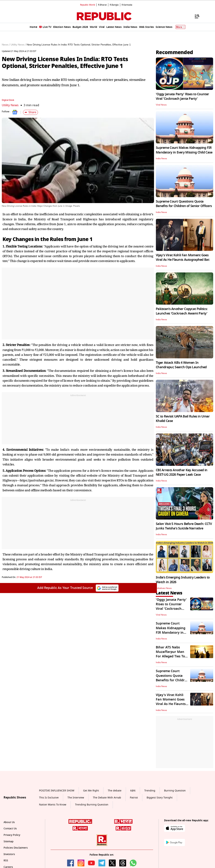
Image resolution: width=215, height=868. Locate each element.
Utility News (10, 105)
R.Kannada (127, 5)
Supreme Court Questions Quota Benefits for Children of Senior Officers (184, 204)
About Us (9, 822)
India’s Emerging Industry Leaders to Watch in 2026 (183, 580)
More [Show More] (180, 27)
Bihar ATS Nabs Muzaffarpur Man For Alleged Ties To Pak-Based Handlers (172, 654)
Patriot (134, 798)
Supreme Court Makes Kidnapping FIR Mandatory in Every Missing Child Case (184, 150)
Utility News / (18, 45)
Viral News (161, 105)
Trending (150, 791)
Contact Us (10, 829)
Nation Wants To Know (53, 805)
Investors (9, 854)
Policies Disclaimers (16, 848)
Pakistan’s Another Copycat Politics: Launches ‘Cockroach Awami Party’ (182, 311)
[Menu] (195, 16)
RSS (6, 861)
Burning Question (175, 791)
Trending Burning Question (92, 805)
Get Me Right (91, 791)
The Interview (76, 798)
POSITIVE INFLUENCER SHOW (57, 791)
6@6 (133, 791)
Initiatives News (164, 588)
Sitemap (9, 841)
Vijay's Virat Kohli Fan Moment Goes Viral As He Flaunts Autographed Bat (183, 257)
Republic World (88, 5)
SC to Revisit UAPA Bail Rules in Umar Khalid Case (183, 419)
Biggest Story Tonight (160, 798)
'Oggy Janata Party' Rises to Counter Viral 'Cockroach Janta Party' (182, 96)
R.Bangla (114, 5)
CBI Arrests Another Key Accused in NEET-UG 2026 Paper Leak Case (182, 472)
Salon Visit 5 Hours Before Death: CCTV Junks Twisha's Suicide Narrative (184, 526)
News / (6, 45)
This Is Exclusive (49, 798)
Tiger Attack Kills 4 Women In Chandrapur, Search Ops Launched (181, 365)
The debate (115, 791)
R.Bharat (102, 5)
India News (161, 159)
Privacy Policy (12, 835)
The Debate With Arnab (107, 798)
